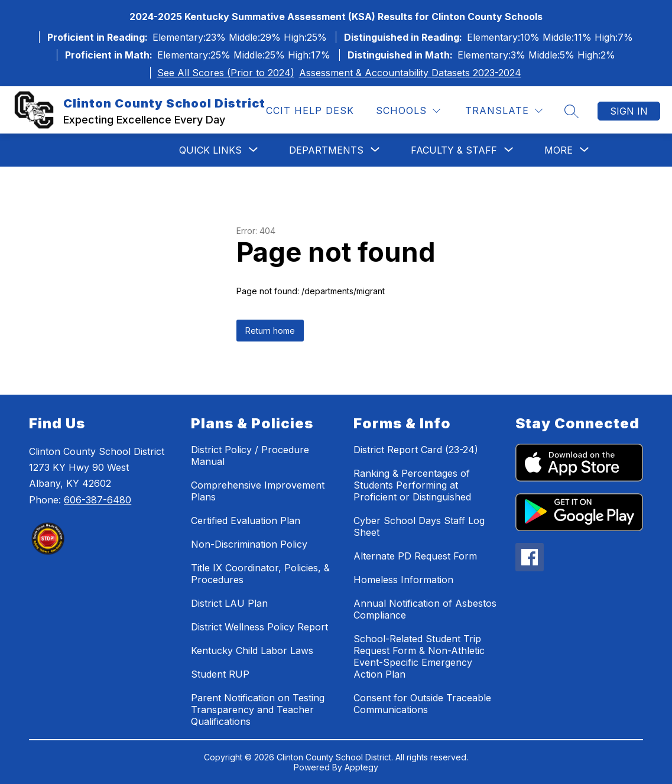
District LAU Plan (229, 603)
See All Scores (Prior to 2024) (226, 73)
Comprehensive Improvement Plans (258, 491)
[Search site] (572, 111)
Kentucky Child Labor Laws (252, 650)
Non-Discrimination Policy (249, 544)
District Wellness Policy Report (259, 627)
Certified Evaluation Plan (246, 521)
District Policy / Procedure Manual (250, 456)
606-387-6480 (98, 500)
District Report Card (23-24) (416, 450)
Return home (270, 331)
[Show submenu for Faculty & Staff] (454, 150)
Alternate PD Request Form (415, 556)
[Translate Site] (504, 111)
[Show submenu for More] (559, 150)
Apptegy (361, 767)
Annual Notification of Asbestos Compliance (425, 609)
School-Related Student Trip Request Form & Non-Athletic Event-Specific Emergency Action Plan (419, 656)
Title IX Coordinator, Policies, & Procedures (260, 574)
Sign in (629, 111)
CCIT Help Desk (310, 110)
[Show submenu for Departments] (326, 150)
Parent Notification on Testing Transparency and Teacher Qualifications (258, 710)
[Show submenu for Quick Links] (210, 150)
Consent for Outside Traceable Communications (422, 704)
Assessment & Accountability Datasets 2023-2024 (410, 73)
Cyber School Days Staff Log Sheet (419, 526)
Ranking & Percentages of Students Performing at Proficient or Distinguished (412, 485)
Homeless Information (403, 580)
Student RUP (220, 674)
